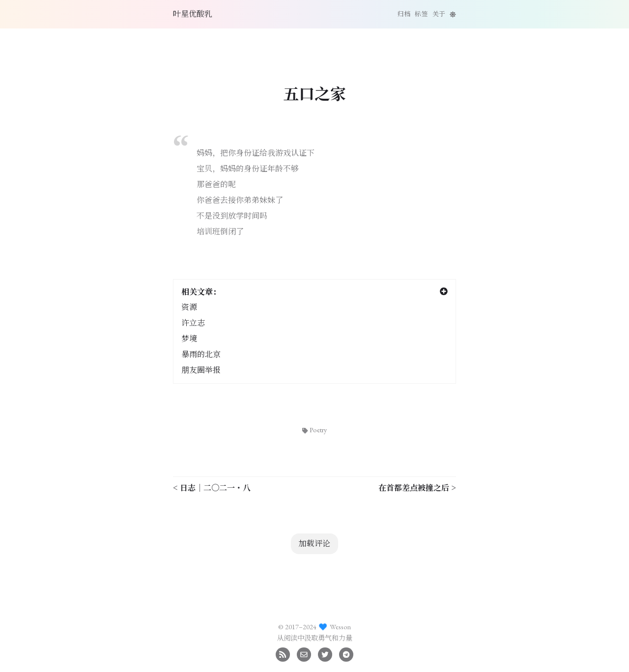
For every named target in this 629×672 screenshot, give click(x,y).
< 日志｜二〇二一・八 (212, 488)
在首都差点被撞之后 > (417, 488)
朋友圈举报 (201, 370)
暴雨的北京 (201, 354)
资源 (189, 307)
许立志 (193, 323)
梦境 (189, 339)
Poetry (314, 430)
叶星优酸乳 (193, 14)
